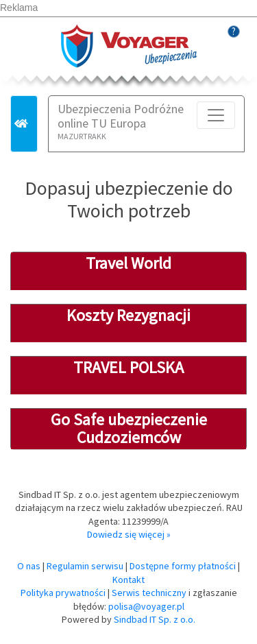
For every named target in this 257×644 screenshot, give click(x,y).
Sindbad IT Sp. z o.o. (155, 619)
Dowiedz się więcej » (129, 534)
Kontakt (128, 580)
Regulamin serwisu (85, 566)
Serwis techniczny (149, 593)
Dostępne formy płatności (183, 566)
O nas (29, 566)
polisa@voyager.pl (146, 606)
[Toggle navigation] (216, 115)
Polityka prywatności (63, 593)
